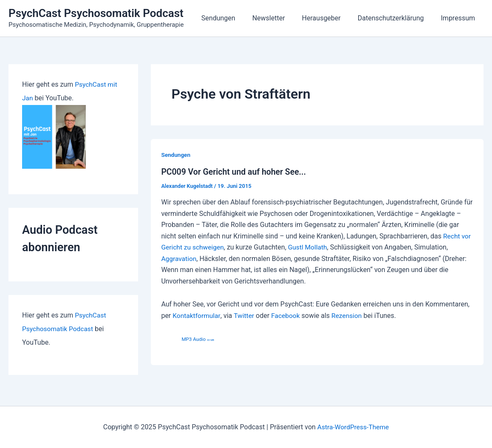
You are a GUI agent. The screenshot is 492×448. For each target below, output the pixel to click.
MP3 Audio (198, 339)
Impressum (460, 18)
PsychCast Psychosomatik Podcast (96, 13)
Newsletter (281, 18)
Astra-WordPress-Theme (353, 427)
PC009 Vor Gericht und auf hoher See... (236, 172)
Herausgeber (330, 18)
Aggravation (179, 258)
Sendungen (234, 18)
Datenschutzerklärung (396, 18)
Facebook (287, 315)
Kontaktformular (197, 315)
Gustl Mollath (310, 247)
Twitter (245, 315)
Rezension (350, 315)
